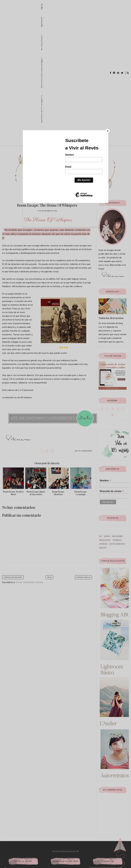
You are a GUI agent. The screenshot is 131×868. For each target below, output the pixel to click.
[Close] (108, 131)
